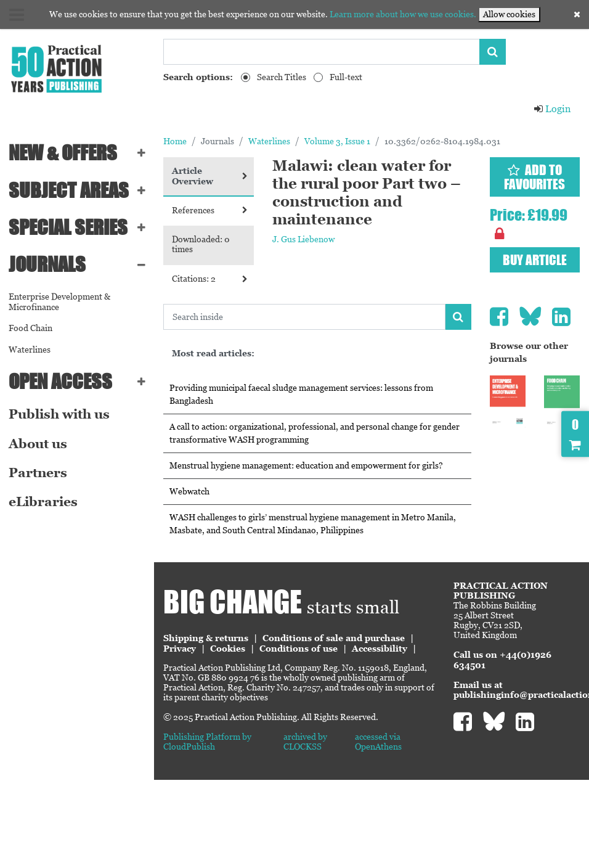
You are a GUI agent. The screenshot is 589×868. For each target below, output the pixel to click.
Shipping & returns (206, 638)
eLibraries (43, 502)
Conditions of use (299, 649)
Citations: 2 (210, 279)
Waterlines (30, 350)
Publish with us (59, 414)
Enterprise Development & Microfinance (59, 302)
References (210, 210)
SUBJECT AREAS (69, 190)
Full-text (346, 77)
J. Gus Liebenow (303, 239)
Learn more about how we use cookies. (403, 14)
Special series (68, 227)
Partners (38, 473)
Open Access (60, 381)
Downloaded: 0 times (201, 244)
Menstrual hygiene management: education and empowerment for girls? (306, 465)
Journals (47, 264)
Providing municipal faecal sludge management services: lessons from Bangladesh (301, 394)
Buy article (535, 260)
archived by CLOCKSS (305, 742)
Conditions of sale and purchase (334, 638)
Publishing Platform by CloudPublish (207, 742)
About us (38, 444)
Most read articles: (213, 353)
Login (552, 109)
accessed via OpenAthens (378, 742)
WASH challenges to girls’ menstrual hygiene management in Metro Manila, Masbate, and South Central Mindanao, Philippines (313, 524)
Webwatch (189, 491)
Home (175, 141)
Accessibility (380, 649)
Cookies (228, 649)
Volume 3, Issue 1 (337, 141)
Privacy (180, 649)
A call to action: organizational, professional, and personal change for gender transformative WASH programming (315, 433)
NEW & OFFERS (63, 153)
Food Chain (30, 328)
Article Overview (210, 176)
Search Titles (282, 77)
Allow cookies (509, 14)
